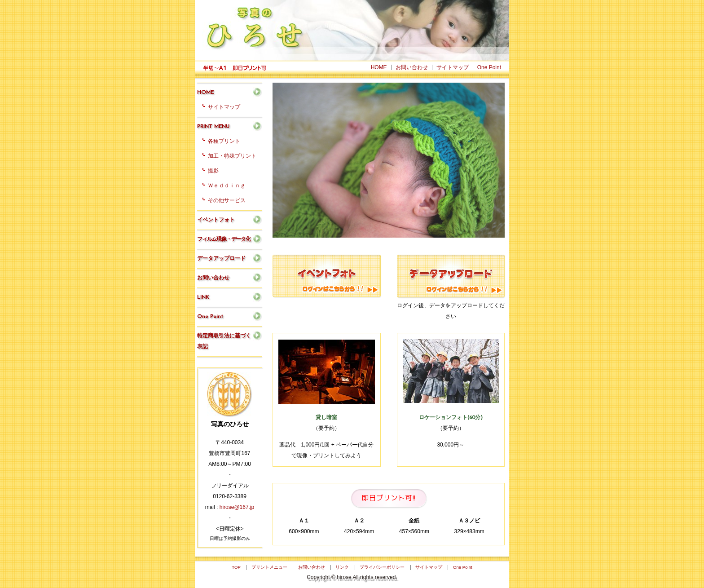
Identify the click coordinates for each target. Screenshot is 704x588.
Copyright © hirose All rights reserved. (352, 577)
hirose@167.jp (237, 507)
